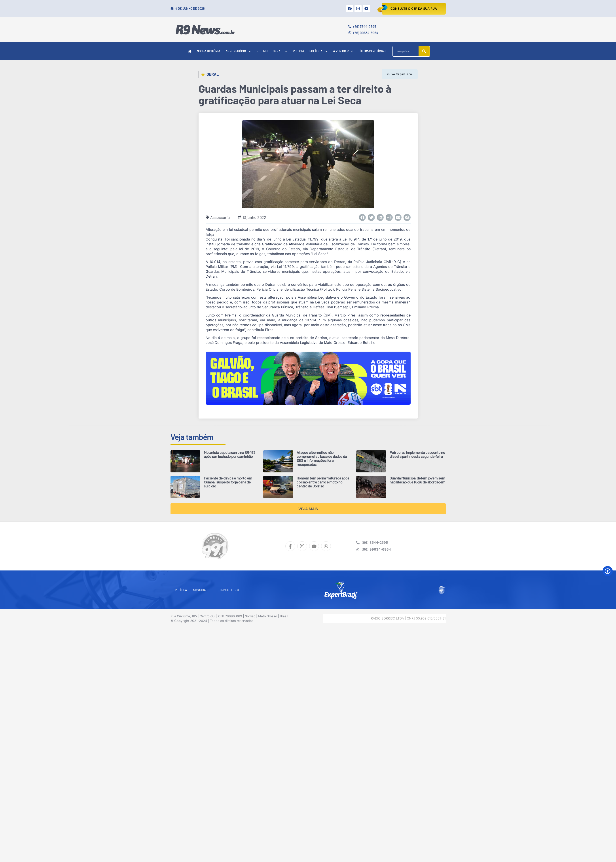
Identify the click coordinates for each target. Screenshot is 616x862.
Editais (262, 51)
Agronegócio (238, 51)
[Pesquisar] (424, 51)
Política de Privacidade (192, 590)
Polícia (299, 51)
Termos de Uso (228, 590)
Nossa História (208, 51)
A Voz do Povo (344, 51)
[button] (362, 218)
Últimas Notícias (373, 51)
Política (319, 51)
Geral (280, 51)
